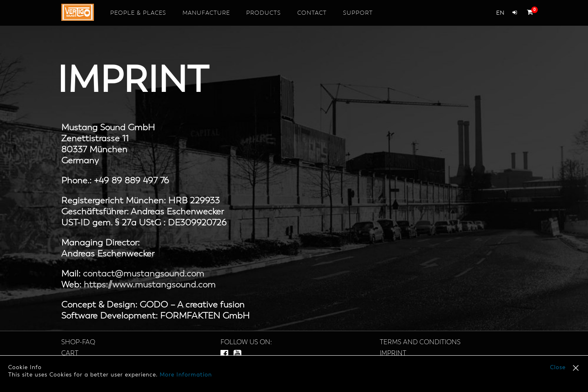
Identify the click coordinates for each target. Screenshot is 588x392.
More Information (186, 375)
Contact (312, 13)
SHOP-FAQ (78, 343)
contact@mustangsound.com (144, 274)
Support (358, 13)
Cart (70, 354)
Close (558, 367)
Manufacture (206, 13)
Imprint (393, 354)
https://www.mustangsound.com (150, 285)
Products (264, 13)
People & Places (138, 13)
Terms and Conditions (420, 343)
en (500, 13)
